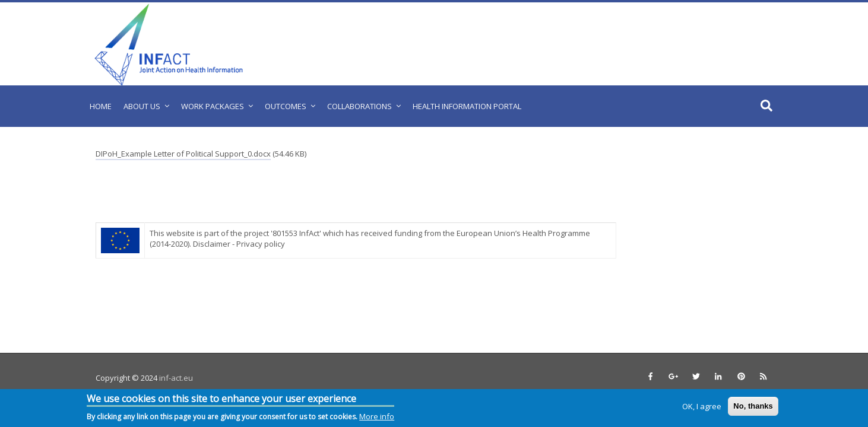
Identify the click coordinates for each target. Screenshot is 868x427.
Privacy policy (261, 244)
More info (377, 416)
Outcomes (286, 106)
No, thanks (753, 406)
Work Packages (213, 106)
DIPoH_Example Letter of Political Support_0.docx (183, 154)
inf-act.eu (176, 378)
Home (101, 106)
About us (142, 106)
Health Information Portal (467, 106)
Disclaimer (212, 244)
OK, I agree (702, 406)
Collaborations (359, 106)
